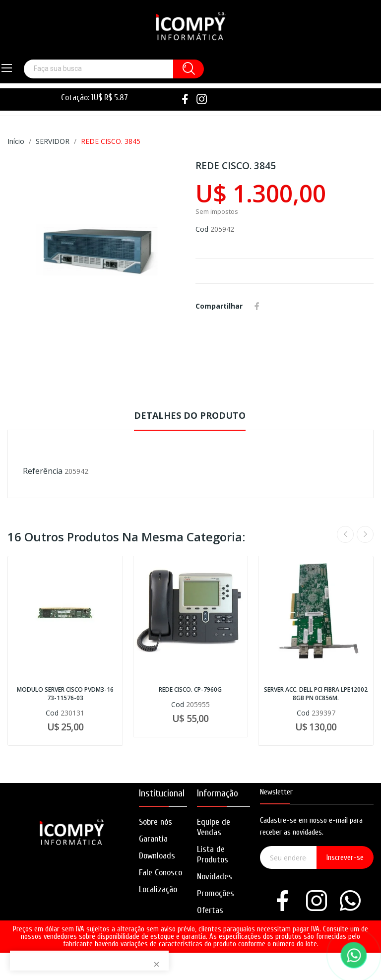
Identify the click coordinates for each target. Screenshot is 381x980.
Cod (202, 229)
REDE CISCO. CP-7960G (190, 690)
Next (365, 534)
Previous (345, 534)
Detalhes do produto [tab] (190, 415)
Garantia (153, 839)
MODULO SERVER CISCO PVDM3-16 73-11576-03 (65, 694)
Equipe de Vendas (214, 827)
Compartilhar (257, 306)
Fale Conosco (160, 873)
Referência (43, 471)
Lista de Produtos (213, 854)
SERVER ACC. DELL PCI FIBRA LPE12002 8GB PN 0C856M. (316, 694)
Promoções (216, 893)
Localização (158, 889)
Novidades (215, 877)
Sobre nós (156, 822)
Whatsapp (271, 306)
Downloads (157, 856)
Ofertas (210, 910)
